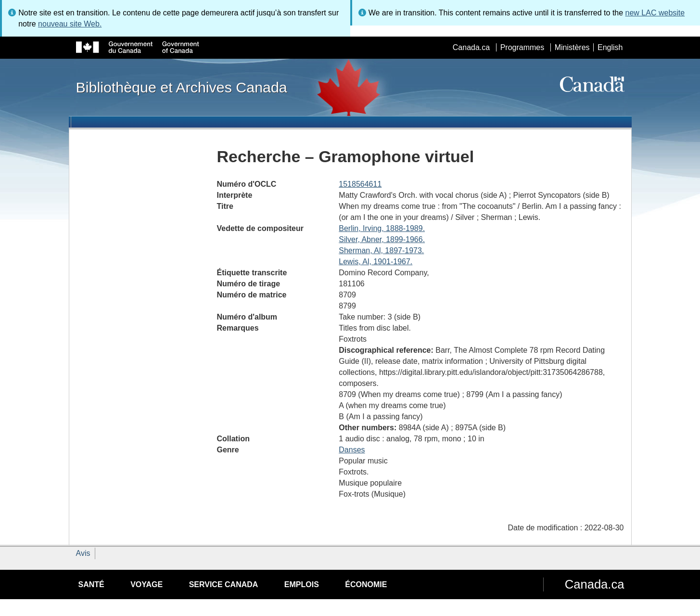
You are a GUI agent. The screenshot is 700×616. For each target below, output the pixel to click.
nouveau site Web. (70, 24)
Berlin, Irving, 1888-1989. (382, 228)
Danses (352, 450)
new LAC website (655, 13)
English (610, 47)
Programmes (522, 47)
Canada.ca (471, 47)
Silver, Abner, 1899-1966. (382, 239)
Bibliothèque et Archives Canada (182, 87)
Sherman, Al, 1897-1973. (381, 250)
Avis (83, 553)
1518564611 (360, 184)
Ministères (572, 47)
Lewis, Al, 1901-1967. (375, 262)
